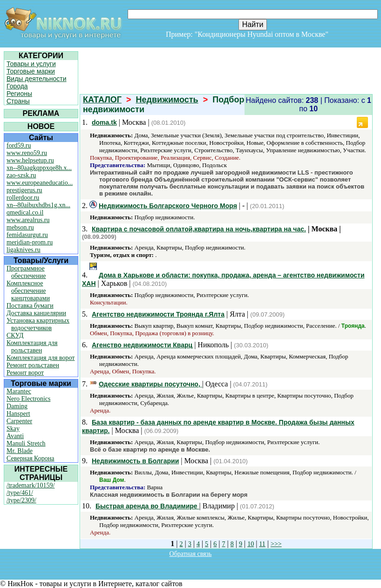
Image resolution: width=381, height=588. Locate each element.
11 (262, 544)
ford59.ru (19, 145)
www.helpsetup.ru (30, 160)
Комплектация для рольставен (32, 347)
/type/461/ (20, 493)
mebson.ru (20, 227)
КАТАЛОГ (102, 100)
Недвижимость (167, 100)
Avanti (15, 436)
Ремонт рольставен (33, 365)
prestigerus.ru (24, 190)
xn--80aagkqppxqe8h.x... (39, 168)
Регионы (19, 94)
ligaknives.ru (24, 250)
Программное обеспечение (26, 272)
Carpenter (19, 421)
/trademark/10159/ (31, 485)
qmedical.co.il (25, 213)
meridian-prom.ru (30, 242)
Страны (18, 101)
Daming (17, 406)
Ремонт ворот (25, 373)
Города (17, 86)
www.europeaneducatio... (40, 183)
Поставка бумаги (30, 306)
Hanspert (18, 414)
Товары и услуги (31, 64)
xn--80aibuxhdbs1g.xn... (38, 205)
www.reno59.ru (27, 153)
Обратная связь (191, 554)
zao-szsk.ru (21, 175)
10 (251, 544)
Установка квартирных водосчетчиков (38, 324)
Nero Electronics (28, 399)
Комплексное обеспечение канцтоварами (28, 291)
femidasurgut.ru (27, 235)
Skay (13, 429)
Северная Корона (30, 458)
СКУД (15, 335)
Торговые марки (31, 71)
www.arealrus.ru (28, 220)
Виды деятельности (37, 79)
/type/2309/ (21, 500)
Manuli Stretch (26, 443)
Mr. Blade (20, 451)
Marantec (19, 391)
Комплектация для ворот (41, 358)
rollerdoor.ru (23, 198)
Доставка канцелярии (36, 313)
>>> (276, 544)
